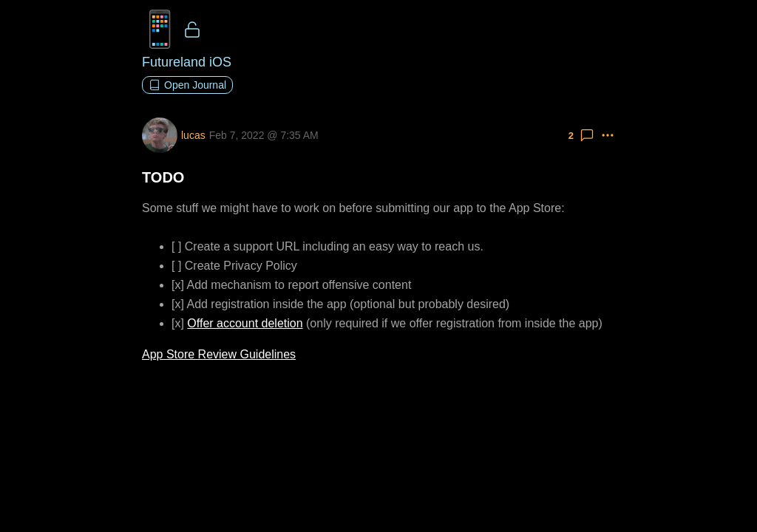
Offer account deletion (245, 323)
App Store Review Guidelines (219, 354)
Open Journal (187, 85)
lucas (193, 135)
